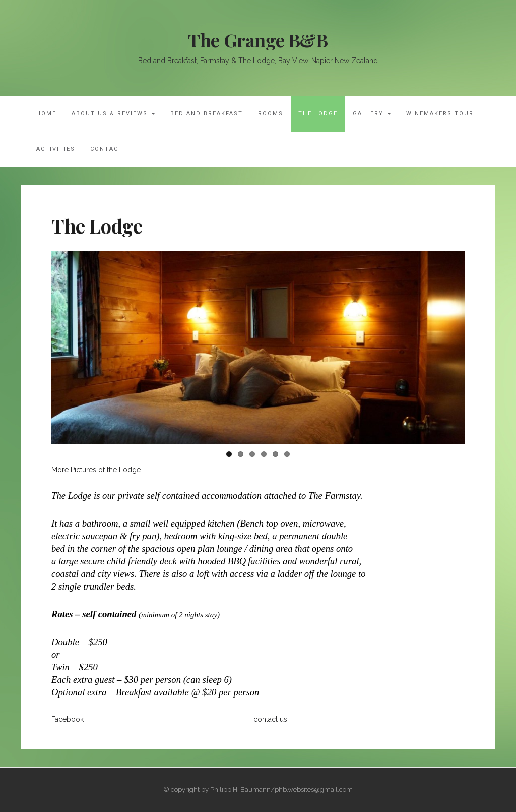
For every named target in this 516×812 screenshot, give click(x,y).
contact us (270, 719)
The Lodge (318, 114)
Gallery (372, 114)
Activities (56, 149)
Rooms (271, 114)
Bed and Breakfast (207, 114)
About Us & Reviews (113, 114)
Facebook (68, 719)
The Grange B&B (258, 40)
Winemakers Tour (440, 114)
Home (46, 114)
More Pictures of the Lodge (96, 470)
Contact (107, 149)
